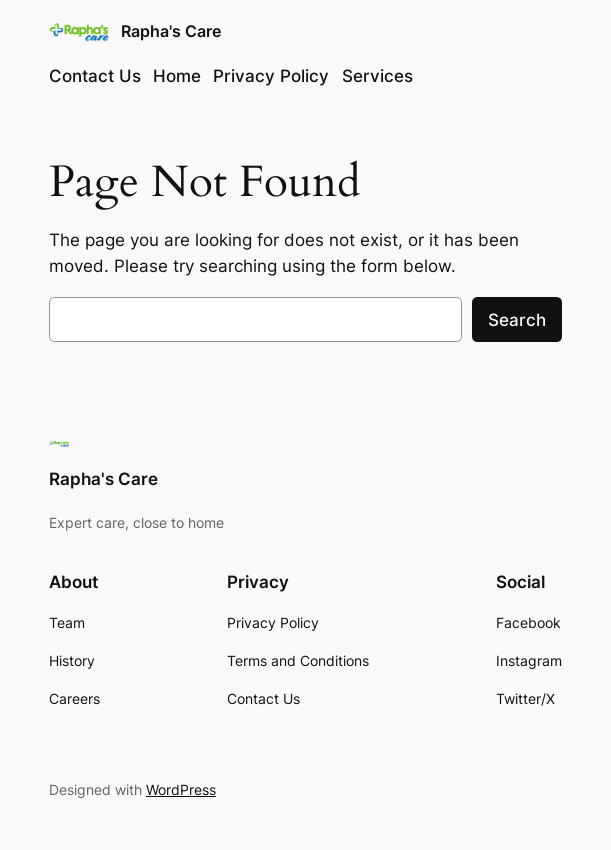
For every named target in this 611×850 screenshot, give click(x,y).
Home (177, 76)
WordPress (181, 789)
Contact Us (95, 76)
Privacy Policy (271, 76)
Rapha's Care (171, 31)
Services (377, 76)
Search (517, 320)
